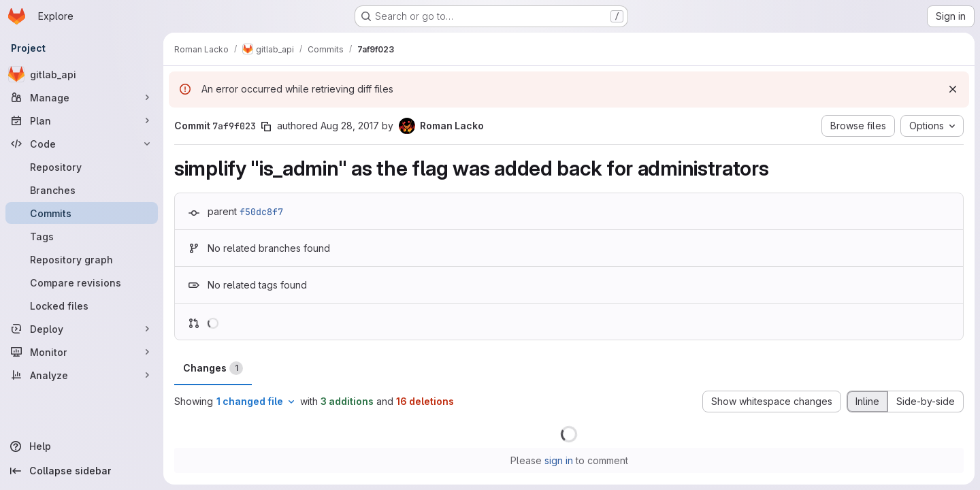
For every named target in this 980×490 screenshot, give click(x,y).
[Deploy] (82, 329)
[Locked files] (82, 306)
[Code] (82, 144)
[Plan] (82, 120)
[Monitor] (82, 352)
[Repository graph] (82, 259)
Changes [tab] (213, 368)
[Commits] (82, 213)
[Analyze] (82, 375)
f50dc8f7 (261, 212)
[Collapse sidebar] (82, 471)
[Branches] (82, 190)
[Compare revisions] (82, 282)
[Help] (82, 446)
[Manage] (82, 97)
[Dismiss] (953, 89)
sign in (559, 460)
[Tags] (82, 236)
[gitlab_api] (82, 74)
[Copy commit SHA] (266, 127)
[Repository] (82, 167)
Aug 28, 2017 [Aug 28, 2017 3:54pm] (350, 126)
